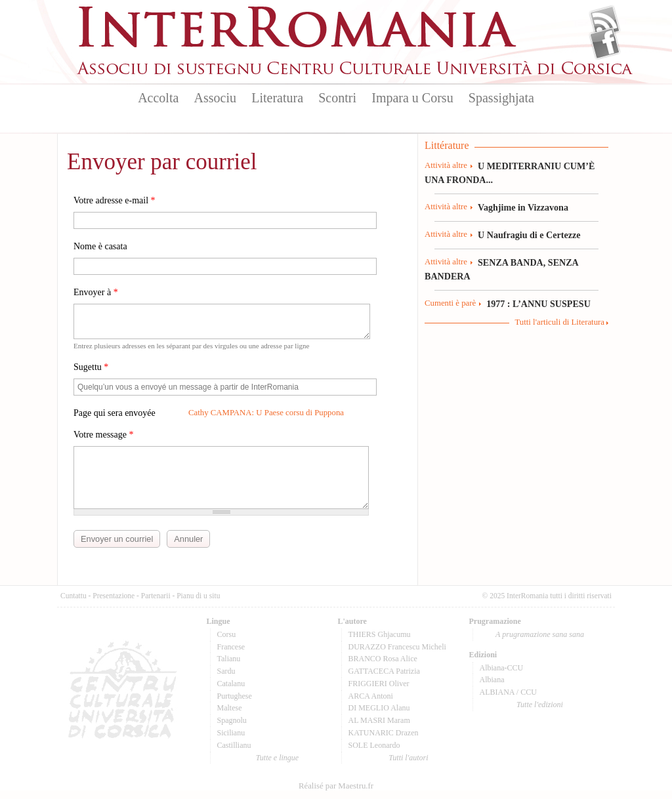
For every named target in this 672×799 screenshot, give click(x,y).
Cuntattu (73, 596)
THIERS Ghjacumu (380, 634)
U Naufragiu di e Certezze (529, 235)
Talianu (229, 659)
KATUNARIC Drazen (384, 733)
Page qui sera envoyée (115, 413)
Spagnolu (232, 720)
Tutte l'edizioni (540, 705)
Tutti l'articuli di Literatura (559, 322)
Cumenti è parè (450, 303)
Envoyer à (96, 293)
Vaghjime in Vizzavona (523, 207)
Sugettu (91, 367)
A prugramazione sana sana (540, 634)
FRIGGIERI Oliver (379, 684)
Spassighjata (501, 98)
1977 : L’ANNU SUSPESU (538, 304)
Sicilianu (231, 733)
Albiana (492, 680)
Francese (231, 647)
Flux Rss (605, 22)
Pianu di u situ (198, 596)
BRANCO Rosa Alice (383, 659)
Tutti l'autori (408, 758)
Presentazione (114, 596)
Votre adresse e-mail (115, 201)
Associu (215, 98)
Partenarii (156, 596)
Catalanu (231, 684)
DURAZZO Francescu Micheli (397, 647)
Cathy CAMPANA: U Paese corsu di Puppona (266, 413)
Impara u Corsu (412, 98)
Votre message (104, 435)
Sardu (226, 671)
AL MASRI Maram (379, 720)
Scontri (337, 98)
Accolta (158, 98)
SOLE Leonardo (374, 745)
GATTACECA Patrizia (384, 671)
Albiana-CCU (502, 668)
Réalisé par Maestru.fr (336, 786)
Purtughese (235, 696)
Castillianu (234, 745)
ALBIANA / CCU (508, 692)
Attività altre (446, 165)
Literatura (277, 98)
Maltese (230, 708)
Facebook (605, 43)
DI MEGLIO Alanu (379, 708)
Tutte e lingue (277, 758)
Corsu (227, 634)
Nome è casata (100, 247)
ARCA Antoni (371, 696)
